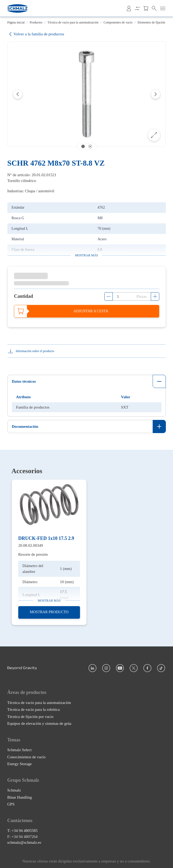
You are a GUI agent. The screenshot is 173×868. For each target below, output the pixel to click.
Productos (36, 22)
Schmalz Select (20, 750)
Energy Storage (20, 764)
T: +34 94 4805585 (23, 831)
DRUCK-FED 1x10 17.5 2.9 (46, 538)
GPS (11, 804)
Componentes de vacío (118, 22)
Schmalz (14, 790)
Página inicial (16, 22)
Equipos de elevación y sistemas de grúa (39, 723)
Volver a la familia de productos (36, 34)
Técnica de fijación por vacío (31, 717)
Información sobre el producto (35, 351)
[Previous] (18, 94)
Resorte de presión (33, 554)
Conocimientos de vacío (27, 757)
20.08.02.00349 (31, 545)
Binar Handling (20, 797)
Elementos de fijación (151, 22)
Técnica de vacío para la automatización (73, 22)
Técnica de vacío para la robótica (34, 709)
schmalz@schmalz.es (24, 843)
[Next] (156, 94)
